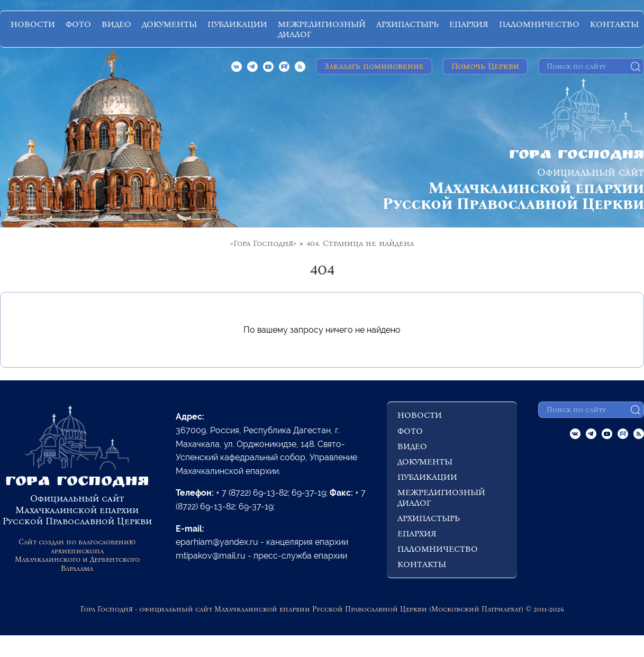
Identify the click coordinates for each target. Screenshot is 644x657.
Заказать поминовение (374, 66)
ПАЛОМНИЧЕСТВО (539, 24)
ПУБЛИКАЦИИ (237, 24)
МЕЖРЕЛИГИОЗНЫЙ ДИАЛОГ (322, 29)
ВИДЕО (116, 24)
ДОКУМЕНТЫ (169, 24)
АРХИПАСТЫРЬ (407, 24)
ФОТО (78, 24)
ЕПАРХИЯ (469, 24)
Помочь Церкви (485, 66)
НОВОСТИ (33, 24)
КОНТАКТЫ (614, 24)
